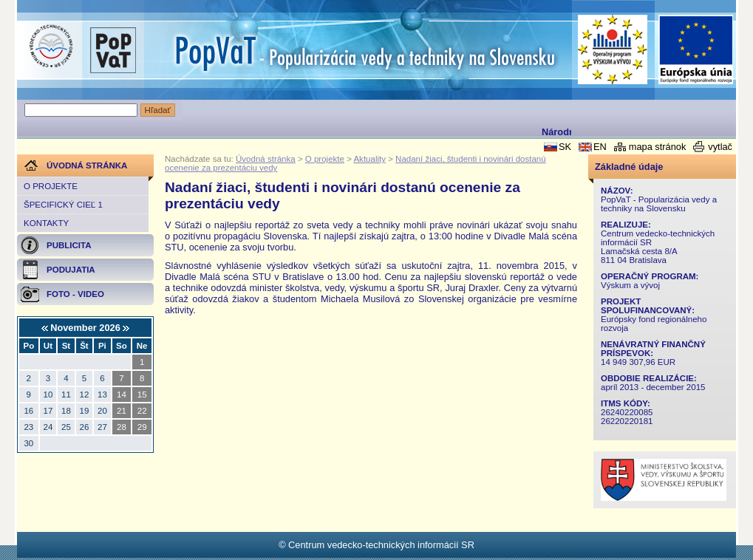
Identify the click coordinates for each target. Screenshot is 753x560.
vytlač (720, 147)
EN (600, 147)
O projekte (51, 186)
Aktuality (369, 159)
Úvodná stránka (266, 159)
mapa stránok (658, 147)
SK (565, 147)
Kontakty (46, 223)
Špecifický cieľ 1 (63, 205)
